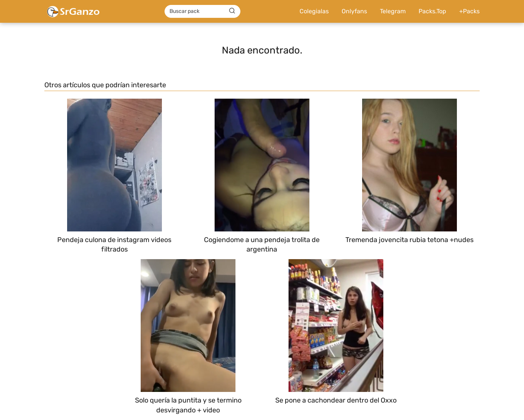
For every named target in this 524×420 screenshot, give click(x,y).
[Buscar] (232, 11)
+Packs (469, 11)
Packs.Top (432, 11)
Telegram (393, 11)
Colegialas (314, 11)
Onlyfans (354, 11)
